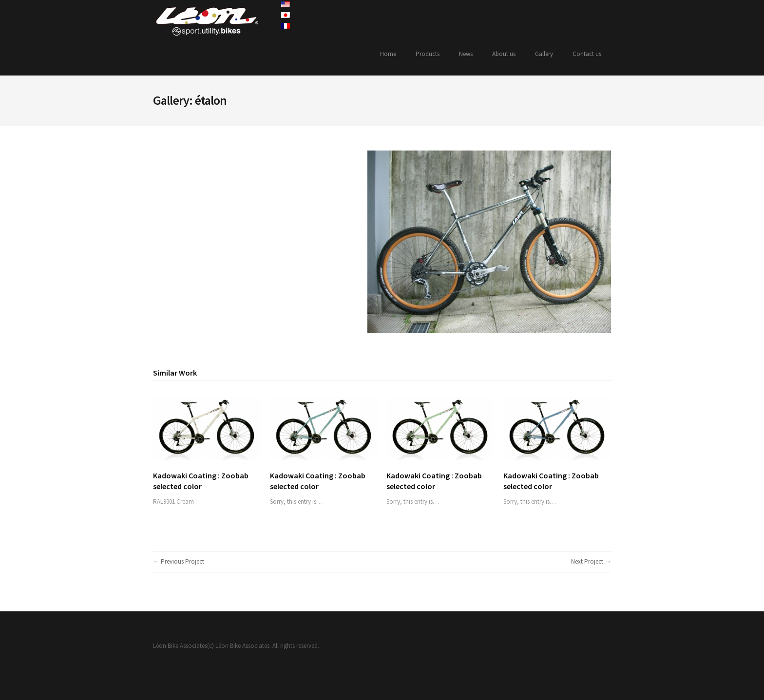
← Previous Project (179, 561)
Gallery (544, 54)
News (466, 54)
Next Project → (591, 561)
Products (428, 54)
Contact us (587, 54)
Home (388, 54)
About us (504, 54)
